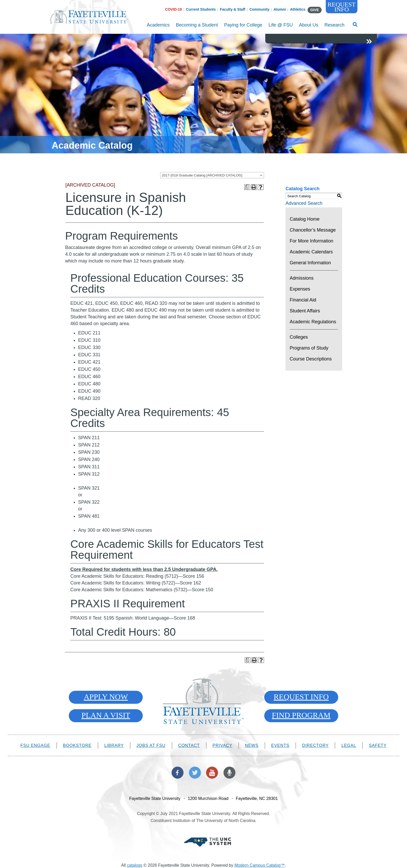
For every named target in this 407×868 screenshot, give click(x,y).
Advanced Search (304, 203)
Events (280, 745)
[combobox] (212, 175)
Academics (158, 28)
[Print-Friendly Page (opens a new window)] (254, 187)
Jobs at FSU (151, 745)
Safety (378, 745)
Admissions (302, 278)
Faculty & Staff (233, 9)
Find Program (301, 715)
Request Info (342, 7)
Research (334, 28)
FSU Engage (35, 745)
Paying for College (243, 28)
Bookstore (77, 745)
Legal (349, 745)
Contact (189, 745)
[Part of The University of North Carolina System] (207, 842)
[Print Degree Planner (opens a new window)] (247, 187)
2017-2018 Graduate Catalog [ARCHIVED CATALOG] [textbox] (202, 175)
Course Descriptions (311, 359)
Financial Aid (303, 300)
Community (259, 9)
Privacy (222, 745)
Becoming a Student (197, 28)
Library (114, 745)
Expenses (300, 289)
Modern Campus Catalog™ (260, 865)
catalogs (135, 865)
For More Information (311, 241)
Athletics (298, 9)
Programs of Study (309, 348)
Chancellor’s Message (313, 230)
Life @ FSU (281, 28)
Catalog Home (305, 219)
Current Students (201, 9)
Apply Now (106, 697)
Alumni (280, 9)
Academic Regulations (313, 322)
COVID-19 (174, 9)
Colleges (299, 337)
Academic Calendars (311, 252)
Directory (316, 745)
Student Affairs (305, 311)
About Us (309, 28)
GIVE (314, 10)
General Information (310, 263)
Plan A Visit (106, 715)
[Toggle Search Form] (355, 26)
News (252, 745)
